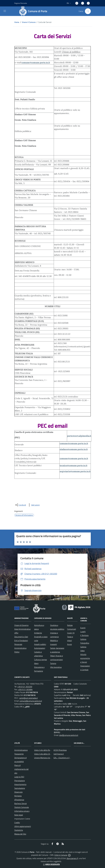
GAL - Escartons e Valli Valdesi (66, 758)
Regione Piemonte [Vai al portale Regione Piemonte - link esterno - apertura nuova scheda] (21, 3)
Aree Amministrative (22, 629)
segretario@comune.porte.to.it (75, 471)
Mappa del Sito (20, 834)
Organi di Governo (21, 625)
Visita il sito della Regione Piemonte (48, 750)
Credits (17, 822)
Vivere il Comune (29, 22)
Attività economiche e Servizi (85, 658)
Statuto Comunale (22, 807)
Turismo (53, 663)
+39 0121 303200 (25, 687)
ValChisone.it (59, 754)
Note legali (19, 815)
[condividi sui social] (20, 505)
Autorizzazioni (40, 648)
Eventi (83, 628)
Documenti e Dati (21, 637)
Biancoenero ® (72, 858)
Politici (17, 652)
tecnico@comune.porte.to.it (73, 465)
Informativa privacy (22, 811)
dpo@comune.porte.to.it (69, 735)
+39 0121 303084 (25, 689)
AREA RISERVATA (51, 864)
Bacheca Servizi (21, 803)
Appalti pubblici (40, 644)
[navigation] (5, 11)
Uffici (16, 633)
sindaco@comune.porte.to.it (74, 449)
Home (17, 22)
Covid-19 (71, 633)
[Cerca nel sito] (88, 11)
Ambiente (38, 633)
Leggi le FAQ (19, 777)
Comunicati (72, 629)
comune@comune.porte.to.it (36, 62)
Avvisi (69, 644)
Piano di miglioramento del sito (21, 769)
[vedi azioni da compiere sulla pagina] (34, 505)
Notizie (70, 625)
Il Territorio (84, 635)
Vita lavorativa (56, 667)
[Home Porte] (34, 11)
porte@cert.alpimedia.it (79, 436)
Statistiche (19, 830)
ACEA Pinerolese (60, 750)
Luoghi (83, 632)
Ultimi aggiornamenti (23, 826)
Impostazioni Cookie (22, 819)
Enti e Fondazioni (21, 640)
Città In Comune (61, 855)
